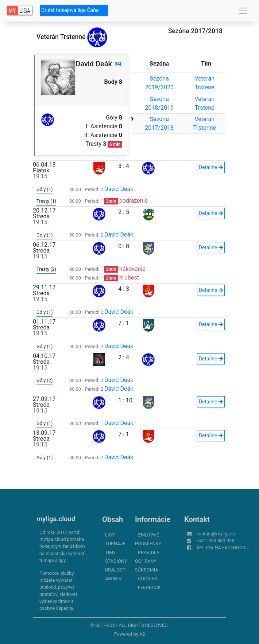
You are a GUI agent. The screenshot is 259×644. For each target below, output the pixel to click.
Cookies (147, 579)
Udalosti (116, 570)
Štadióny (116, 561)
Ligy (110, 535)
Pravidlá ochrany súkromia (147, 561)
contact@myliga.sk (216, 534)
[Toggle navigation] (243, 11)
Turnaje (115, 544)
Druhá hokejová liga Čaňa (74, 10)
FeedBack (149, 587)
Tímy (111, 552)
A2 (142, 634)
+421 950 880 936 (215, 541)
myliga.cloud (56, 519)
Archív (113, 579)
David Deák (119, 189)
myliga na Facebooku (223, 548)
